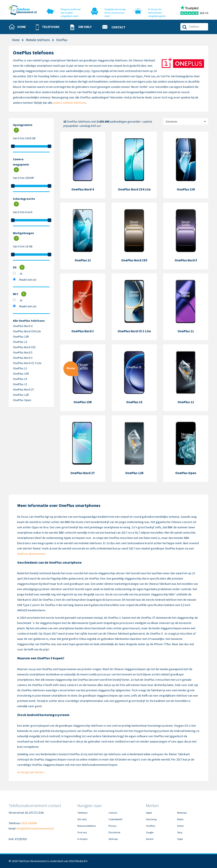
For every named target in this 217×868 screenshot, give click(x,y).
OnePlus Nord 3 (23, 358)
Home (16, 40)
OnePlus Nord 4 (23, 326)
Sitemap (113, 839)
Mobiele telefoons (38, 40)
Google (150, 832)
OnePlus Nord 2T (23, 389)
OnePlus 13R (21, 337)
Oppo (180, 839)
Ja (21, 273)
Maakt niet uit (28, 280)
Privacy (113, 826)
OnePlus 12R (21, 395)
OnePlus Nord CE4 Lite (27, 331)
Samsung (151, 819)
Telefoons (82, 813)
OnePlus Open (22, 400)
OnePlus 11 (20, 368)
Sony (180, 832)
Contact (113, 813)
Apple (149, 813)
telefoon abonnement (31, 554)
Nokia (180, 819)
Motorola (182, 813)
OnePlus (151, 826)
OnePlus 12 (20, 384)
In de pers (82, 839)
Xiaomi (150, 839)
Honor (180, 826)
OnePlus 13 (20, 342)
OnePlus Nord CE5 (24, 347)
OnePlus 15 (20, 379)
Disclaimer (114, 832)
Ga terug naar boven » (31, 772)
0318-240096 (29, 823)
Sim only (82, 819)
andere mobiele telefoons (70, 103)
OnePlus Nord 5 (23, 352)
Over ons (82, 832)
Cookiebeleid (115, 819)
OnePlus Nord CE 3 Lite (27, 363)
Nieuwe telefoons (87, 826)
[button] (49, 27)
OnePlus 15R (21, 374)
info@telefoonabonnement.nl (35, 828)
